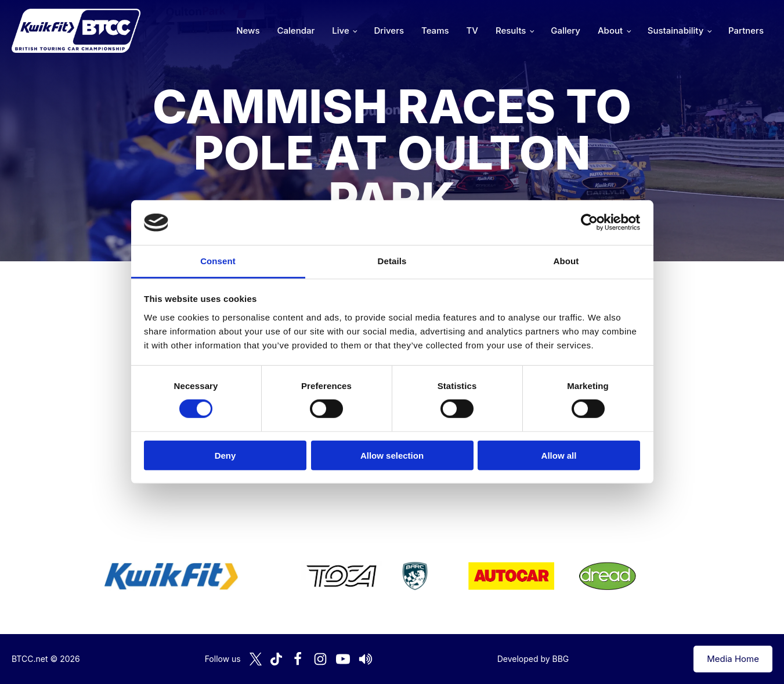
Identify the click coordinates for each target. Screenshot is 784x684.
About (610, 30)
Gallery (566, 30)
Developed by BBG (533, 659)
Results (511, 30)
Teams (435, 30)
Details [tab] (392, 261)
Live (340, 30)
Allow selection (392, 455)
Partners (746, 30)
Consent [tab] (218, 261)
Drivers (389, 30)
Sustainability (675, 30)
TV (472, 30)
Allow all (559, 455)
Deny (225, 455)
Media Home (733, 659)
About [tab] (566, 261)
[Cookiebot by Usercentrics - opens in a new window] (589, 222)
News (248, 30)
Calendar (296, 30)
